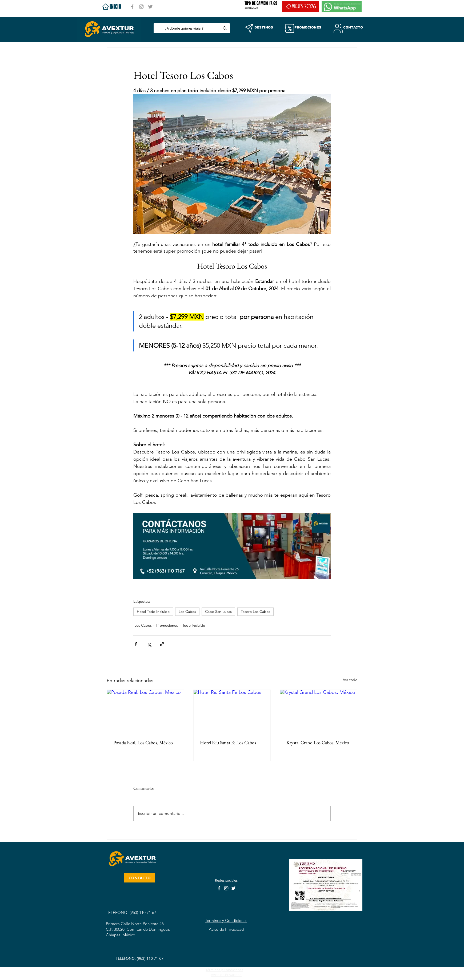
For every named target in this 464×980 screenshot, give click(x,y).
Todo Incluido (194, 625)
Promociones (167, 625)
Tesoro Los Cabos (255, 612)
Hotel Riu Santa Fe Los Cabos (228, 742)
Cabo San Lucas (218, 612)
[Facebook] (132, 7)
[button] (249, 28)
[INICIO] (111, 7)
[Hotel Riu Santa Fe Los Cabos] (232, 711)
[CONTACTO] (140, 878)
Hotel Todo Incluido (153, 612)
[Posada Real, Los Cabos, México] (145, 711)
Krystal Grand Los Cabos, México (318, 742)
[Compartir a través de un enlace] (162, 644)
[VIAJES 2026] (301, 7)
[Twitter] (150, 7)
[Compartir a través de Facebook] (136, 644)
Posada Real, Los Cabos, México (143, 742)
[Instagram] (141, 7)
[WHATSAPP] (342, 7)
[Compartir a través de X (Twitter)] (149, 644)
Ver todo (350, 680)
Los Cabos (187, 612)
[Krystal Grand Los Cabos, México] (319, 711)
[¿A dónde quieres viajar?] (184, 28)
